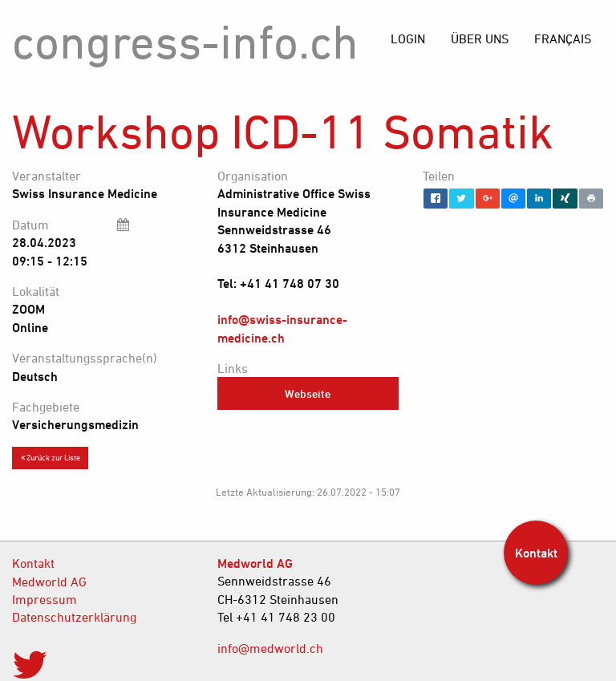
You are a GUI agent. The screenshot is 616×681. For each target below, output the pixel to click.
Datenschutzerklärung (74, 617)
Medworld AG (49, 582)
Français (563, 39)
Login (408, 39)
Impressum (45, 599)
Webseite (308, 393)
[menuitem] (563, 39)
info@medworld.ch (270, 648)
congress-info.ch (185, 41)
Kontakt (33, 563)
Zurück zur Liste (51, 457)
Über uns (480, 39)
